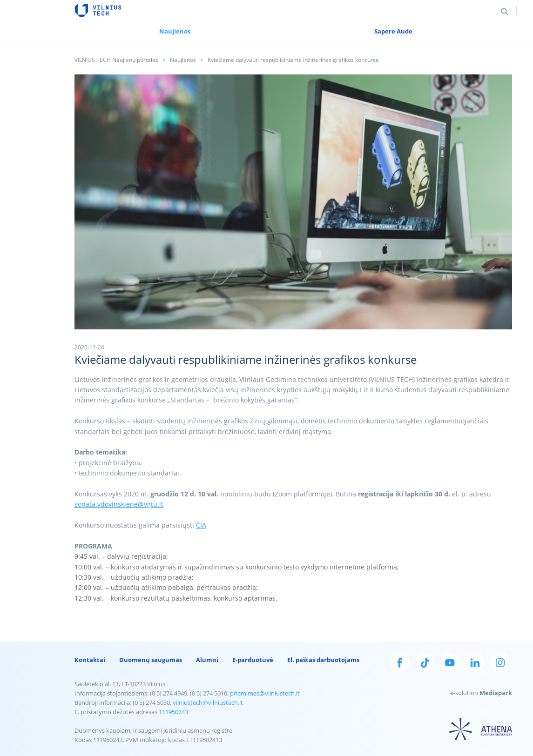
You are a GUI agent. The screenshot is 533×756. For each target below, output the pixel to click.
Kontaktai (90, 660)
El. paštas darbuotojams (323, 660)
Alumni (207, 660)
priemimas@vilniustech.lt (265, 693)
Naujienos (183, 60)
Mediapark (496, 693)
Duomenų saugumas (151, 660)
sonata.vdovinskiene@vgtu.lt (119, 504)
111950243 (173, 712)
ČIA (201, 525)
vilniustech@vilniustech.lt (208, 702)
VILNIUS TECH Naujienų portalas (116, 60)
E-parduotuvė (253, 660)
